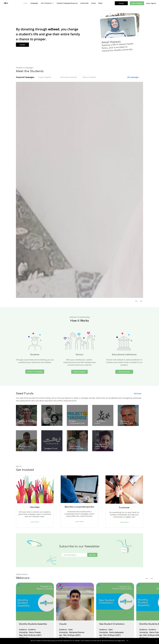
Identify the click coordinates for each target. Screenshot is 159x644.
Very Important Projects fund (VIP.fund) (117, 598)
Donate (22, 45)
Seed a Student (79, 208)
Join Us (66, 609)
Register (24, 485)
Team (66, 604)
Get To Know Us (46, 3)
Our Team (25, 598)
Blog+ (101, 3)
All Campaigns (133, 77)
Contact (24, 601)
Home (25, 3)
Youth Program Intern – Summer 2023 (77, 618)
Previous (147, 415)
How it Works (68, 612)
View (19, 135)
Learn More (35, 359)
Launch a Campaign (35, 208)
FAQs (23, 604)
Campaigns (34, 3)
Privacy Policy (26, 610)
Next (151, 415)
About (66, 601)
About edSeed (26, 595)
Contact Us (68, 606)
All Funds (138, 230)
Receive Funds (124, 208)
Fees (65, 615)
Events (93, 3)
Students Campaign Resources (67, 3)
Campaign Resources (29, 607)
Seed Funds (84, 3)
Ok (127, 641)
